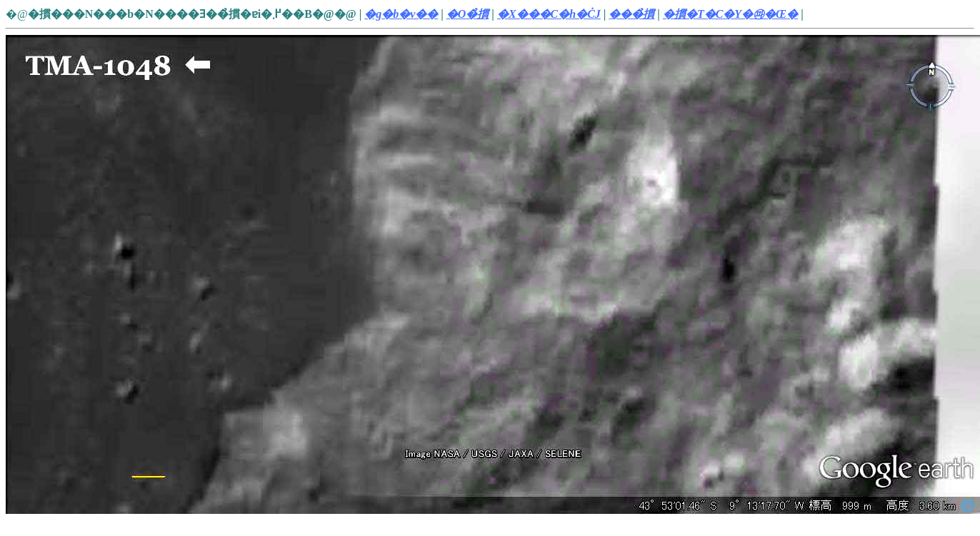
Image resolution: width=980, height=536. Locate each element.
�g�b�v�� (401, 14)
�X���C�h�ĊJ (549, 14)
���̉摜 (631, 14)
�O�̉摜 (468, 14)
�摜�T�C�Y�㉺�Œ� (730, 14)
